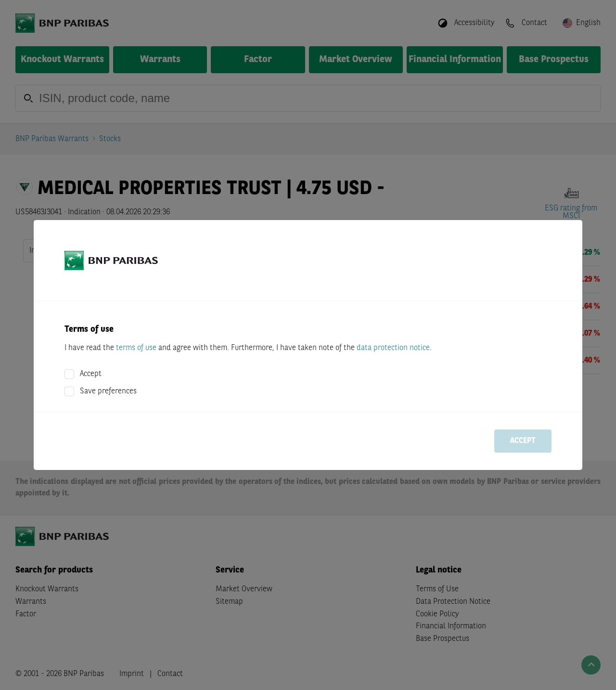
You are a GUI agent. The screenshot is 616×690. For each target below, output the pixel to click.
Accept (91, 374)
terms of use (136, 348)
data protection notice (393, 348)
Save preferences (108, 391)
